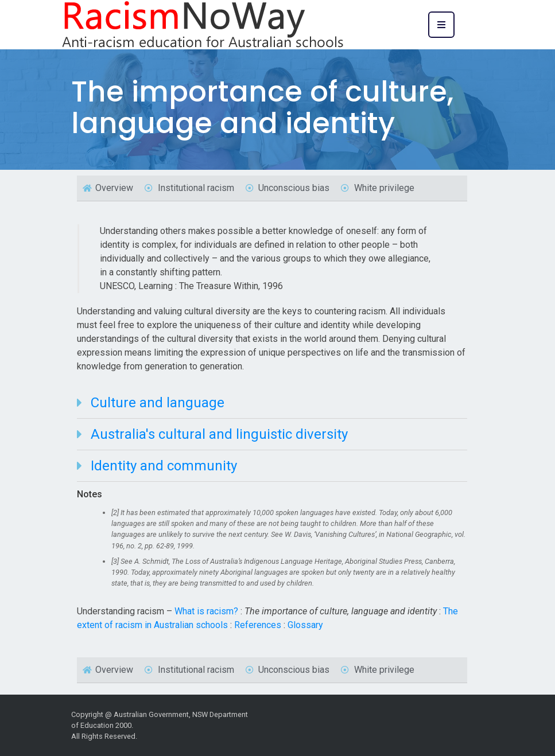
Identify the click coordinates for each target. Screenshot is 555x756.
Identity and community (164, 466)
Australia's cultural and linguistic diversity (219, 434)
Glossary (305, 625)
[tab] (272, 403)
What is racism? (206, 611)
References (258, 625)
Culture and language (158, 403)
